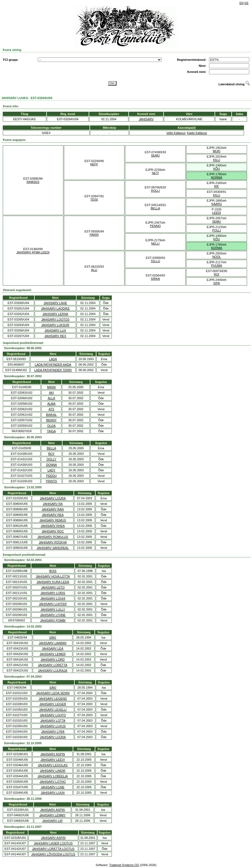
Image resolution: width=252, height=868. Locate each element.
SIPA (216, 283)
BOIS (53, 571)
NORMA (217, 177)
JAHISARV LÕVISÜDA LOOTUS (53, 854)
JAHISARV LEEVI (53, 760)
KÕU (216, 169)
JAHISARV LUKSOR (55, 325)
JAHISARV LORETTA (53, 665)
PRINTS (52, 481)
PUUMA (217, 265)
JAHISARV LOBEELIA (53, 776)
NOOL (217, 257)
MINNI (51, 387)
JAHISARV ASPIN (53, 754)
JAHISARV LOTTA (53, 721)
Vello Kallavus (176, 133)
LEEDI (216, 213)
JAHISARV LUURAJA (53, 670)
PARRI (94, 235)
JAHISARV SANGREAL (53, 548)
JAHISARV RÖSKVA (53, 542)
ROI (217, 274)
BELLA (155, 208)
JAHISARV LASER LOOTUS (53, 843)
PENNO (155, 226)
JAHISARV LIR (53, 821)
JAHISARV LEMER (53, 654)
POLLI (217, 230)
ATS (51, 409)
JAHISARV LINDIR (53, 771)
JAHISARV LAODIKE (55, 308)
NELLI (155, 243)
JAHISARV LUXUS (53, 726)
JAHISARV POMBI (53, 620)
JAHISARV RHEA (53, 526)
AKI (52, 393)
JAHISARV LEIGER (53, 704)
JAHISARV (146, 119)
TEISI (94, 199)
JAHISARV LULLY (53, 609)
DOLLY (51, 459)
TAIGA (52, 431)
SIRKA (155, 279)
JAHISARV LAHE (55, 303)
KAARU (216, 204)
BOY (51, 454)
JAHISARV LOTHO (53, 782)
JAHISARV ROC (53, 531)
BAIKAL (51, 415)
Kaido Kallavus (197, 133)
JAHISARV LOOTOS (55, 319)
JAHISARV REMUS (53, 520)
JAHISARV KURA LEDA (53, 582)
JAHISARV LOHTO (53, 715)
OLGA (51, 426)
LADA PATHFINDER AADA (53, 365)
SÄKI (53, 637)
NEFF (94, 164)
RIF (217, 186)
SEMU (155, 155)
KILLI (217, 160)
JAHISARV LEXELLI (53, 710)
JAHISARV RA (53, 504)
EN (242, 3)
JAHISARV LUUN (53, 793)
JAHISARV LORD (52, 659)
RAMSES (33, 182)
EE (247, 3)
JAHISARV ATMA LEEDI (33, 252)
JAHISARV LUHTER (53, 604)
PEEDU (52, 476)
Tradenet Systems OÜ (124, 865)
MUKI (217, 151)
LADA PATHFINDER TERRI (53, 370)
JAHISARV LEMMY (53, 815)
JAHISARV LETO (53, 587)
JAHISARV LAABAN (53, 643)
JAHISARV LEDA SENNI (53, 693)
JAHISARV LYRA (53, 732)
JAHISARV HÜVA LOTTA (53, 576)
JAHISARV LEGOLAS (53, 765)
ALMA (52, 404)
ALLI (94, 270)
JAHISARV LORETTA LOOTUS (53, 849)
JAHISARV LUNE (53, 787)
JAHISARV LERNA (55, 314)
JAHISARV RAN (53, 509)
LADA (53, 359)
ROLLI (155, 191)
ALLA (51, 398)
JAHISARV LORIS (53, 593)
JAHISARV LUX (55, 330)
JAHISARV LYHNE (53, 615)
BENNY (52, 420)
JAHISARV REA (53, 515)
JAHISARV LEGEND (53, 699)
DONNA (52, 465)
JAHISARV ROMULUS (53, 537)
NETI (155, 173)
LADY (51, 470)
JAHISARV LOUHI (53, 598)
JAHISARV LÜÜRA (53, 498)
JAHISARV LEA (52, 648)
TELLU (155, 261)
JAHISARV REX (55, 336)
